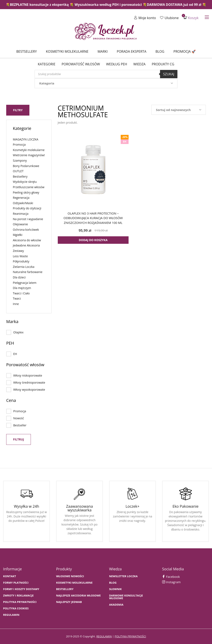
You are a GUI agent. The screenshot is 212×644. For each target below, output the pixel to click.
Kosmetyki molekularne (67, 51)
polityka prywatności (130, 636)
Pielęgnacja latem (25, 283)
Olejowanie (20, 224)
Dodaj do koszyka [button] (93, 240)
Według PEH (117, 64)
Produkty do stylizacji (27, 208)
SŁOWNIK (115, 589)
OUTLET (18, 171)
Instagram (171, 582)
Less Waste (20, 256)
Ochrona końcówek (26, 230)
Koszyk (191, 18)
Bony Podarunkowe (26, 166)
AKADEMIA (116, 605)
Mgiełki (18, 235)
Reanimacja (21, 214)
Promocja (19, 145)
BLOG (113, 583)
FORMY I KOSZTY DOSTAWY (21, 589)
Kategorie (46, 64)
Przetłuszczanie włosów (29, 187)
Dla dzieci (19, 277)
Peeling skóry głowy (26, 192)
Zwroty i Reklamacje (18, 596)
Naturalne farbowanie (28, 272)
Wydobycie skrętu (25, 182)
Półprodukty (21, 261)
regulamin (104, 636)
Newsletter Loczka (123, 576)
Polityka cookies (16, 608)
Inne (16, 304)
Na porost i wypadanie (28, 219)
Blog (160, 51)
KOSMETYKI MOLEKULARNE (74, 583)
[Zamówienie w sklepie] (179, 110)
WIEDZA (139, 64)
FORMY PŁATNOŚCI (16, 583)
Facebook (171, 577)
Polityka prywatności (20, 602)
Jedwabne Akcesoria (26, 245)
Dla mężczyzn (22, 288)
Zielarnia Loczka (24, 267)
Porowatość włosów (81, 64)
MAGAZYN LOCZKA (26, 139)
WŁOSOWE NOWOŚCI (70, 576)
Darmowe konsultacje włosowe (126, 597)
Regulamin (11, 615)
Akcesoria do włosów (27, 240)
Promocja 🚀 (185, 51)
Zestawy (18, 251)
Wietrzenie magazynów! (29, 155)
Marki (103, 51)
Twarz (17, 298)
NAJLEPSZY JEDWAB (69, 602)
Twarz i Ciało (21, 293)
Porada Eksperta (132, 51)
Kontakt (10, 576)
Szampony (20, 160)
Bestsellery (27, 51)
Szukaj (169, 74)
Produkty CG (163, 64)
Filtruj (19, 439)
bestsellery (65, 589)
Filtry (18, 110)
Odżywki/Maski (23, 203)
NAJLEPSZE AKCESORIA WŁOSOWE (78, 596)
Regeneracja (21, 198)
